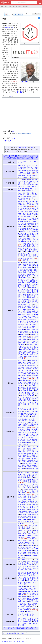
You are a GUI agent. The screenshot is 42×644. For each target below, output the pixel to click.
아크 (33, 218)
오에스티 (26, 181)
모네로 (35, 408)
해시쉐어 (32, 177)
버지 (30, 410)
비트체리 (35, 210)
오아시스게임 (21, 465)
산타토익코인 (21, 483)
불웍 (34, 410)
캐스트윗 (20, 509)
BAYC (19, 419)
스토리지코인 (25, 577)
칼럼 (10, 6)
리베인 (27, 529)
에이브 (31, 434)
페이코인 (30, 401)
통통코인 (33, 397)
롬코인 (28, 279)
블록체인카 (27, 563)
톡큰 (20, 518)
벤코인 (32, 293)
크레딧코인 (30, 338)
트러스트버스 (26, 343)
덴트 (36, 525)
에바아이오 (27, 314)
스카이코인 (26, 213)
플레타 (28, 255)
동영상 (15, 6)
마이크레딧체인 (28, 530)
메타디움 (25, 288)
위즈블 (32, 235)
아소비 (33, 491)
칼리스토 (26, 334)
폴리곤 (26, 351)
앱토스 (29, 221)
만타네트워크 (28, 284)
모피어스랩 (25, 206)
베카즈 (22, 208)
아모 (25, 565)
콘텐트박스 (22, 513)
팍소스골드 (30, 346)
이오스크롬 (28, 240)
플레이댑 (35, 467)
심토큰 (24, 489)
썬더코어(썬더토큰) (24, 216)
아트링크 (20, 494)
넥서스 (32, 193)
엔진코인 (25, 463)
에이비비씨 (31, 382)
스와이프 (24, 379)
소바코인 (29, 483)
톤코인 (33, 341)
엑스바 (23, 384)
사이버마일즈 (25, 375)
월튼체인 (35, 568)
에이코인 (24, 316)
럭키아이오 (28, 276)
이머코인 (20, 326)
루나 (24, 369)
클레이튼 (27, 250)
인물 (27, 629)
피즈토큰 (32, 355)
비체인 (20, 298)
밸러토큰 (33, 593)
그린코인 (20, 408)
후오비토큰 (29, 612)
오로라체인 (28, 230)
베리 (29, 374)
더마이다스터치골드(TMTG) (26, 421)
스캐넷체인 (32, 484)
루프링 (34, 588)
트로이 (28, 441)
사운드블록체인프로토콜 (30, 481)
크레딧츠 (21, 250)
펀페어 (29, 467)
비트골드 (30, 161)
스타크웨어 (27, 411)
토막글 (32, 148)
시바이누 (34, 174)
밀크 (32, 289)
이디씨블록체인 (27, 238)
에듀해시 (24, 498)
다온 (19, 196)
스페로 (36, 488)
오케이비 (25, 601)
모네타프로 (28, 372)
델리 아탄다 (24, 82)
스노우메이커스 (23, 484)
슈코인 (20, 213)
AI (13, 27)
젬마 (27, 436)
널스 (24, 193)
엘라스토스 (21, 226)
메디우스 (23, 532)
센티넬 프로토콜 (32, 301)
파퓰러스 (23, 346)
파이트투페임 (33, 623)
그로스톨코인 (21, 165)
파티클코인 (27, 416)
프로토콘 (35, 253)
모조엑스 (26, 289)
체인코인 (31, 333)
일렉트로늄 (32, 389)
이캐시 (36, 161)
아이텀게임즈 (34, 462)
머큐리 (30, 408)
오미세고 (29, 387)
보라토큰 (23, 479)
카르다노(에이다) (31, 186)
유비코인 (25, 389)
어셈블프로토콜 (31, 311)
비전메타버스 (21, 458)
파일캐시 (23, 582)
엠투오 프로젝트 (31, 321)
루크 (28, 200)
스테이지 (32, 486)
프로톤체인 (30, 402)
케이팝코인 (32, 509)
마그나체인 (31, 618)
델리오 (35, 365)
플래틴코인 (22, 255)
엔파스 (30, 463)
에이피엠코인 (32, 316)
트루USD (26, 610)
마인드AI (34, 283)
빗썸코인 (29, 598)
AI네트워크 (21, 572)
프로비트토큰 (34, 610)
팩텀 (32, 348)
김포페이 (26, 614)
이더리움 (32, 181)
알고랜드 (24, 220)
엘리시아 (23, 321)
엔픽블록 (24, 319)
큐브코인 (30, 554)
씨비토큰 (34, 306)
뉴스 (6, 6)
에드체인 (30, 498)
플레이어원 (21, 468)
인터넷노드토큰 (23, 570)
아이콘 (28, 218)
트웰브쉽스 (29, 345)
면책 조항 (18, 641)
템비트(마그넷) (22, 467)
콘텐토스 (35, 511)
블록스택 (35, 574)
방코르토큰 (26, 593)
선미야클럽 (31, 426)
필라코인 (29, 555)
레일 (30, 588)
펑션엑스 (35, 582)
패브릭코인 (22, 555)
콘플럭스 (33, 247)
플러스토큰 (21, 625)
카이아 (20, 245)
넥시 (26, 586)
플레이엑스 (28, 468)
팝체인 (20, 519)
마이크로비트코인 (25, 169)
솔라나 (36, 211)
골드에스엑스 (26, 419)
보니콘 (25, 534)
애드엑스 (21, 542)
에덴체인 (20, 223)
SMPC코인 (32, 262)
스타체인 (25, 486)
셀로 (28, 377)
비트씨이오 (27, 299)
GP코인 (26, 360)
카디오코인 (23, 552)
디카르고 (35, 274)
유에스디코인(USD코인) (25, 603)
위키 (2, 6)
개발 (13, 627)
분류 (4, 633)
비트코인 (26, 170)
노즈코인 (33, 364)
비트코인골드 (34, 170)
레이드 (28, 452)
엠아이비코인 (31, 228)
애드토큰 (27, 542)
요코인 (27, 233)
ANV (19, 473)
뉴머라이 (35, 524)
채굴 (20, 6)
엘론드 (27, 226)
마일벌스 (20, 284)
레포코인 (24, 278)
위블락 (35, 547)
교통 (20, 627)
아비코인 (35, 308)
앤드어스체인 (22, 221)
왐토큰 (23, 547)
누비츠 (36, 267)
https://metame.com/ (24, 134)
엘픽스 (22, 545)
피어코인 (34, 255)
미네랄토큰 (32, 455)
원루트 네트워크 (34, 601)
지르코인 (32, 436)
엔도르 (30, 544)
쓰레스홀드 (25, 539)
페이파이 (23, 350)
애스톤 (23, 311)
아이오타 (30, 565)
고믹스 (20, 618)
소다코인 (33, 377)
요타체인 (29, 547)
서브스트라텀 (32, 576)
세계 (27, 627)
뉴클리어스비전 (22, 560)
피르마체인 (35, 353)
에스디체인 (26, 566)
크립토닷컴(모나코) (26, 396)
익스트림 (33, 326)
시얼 (35, 304)
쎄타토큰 (34, 489)
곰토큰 (25, 618)
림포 (21, 530)
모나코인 (34, 169)
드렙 (30, 196)
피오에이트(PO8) (23, 355)
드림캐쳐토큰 (35, 473)
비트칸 (26, 596)
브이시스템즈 (28, 210)
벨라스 (27, 208)
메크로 (32, 286)
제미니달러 (23, 605)
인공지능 (9, 627)
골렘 (26, 572)
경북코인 (20, 614)
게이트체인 (21, 586)
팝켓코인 (26, 348)
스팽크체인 (30, 488)
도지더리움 (21, 180)
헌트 (25, 358)
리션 (27, 281)
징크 (32, 550)
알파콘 (30, 540)
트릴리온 (34, 441)
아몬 (30, 381)
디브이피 (24, 273)
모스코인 (25, 455)
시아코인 (33, 577)
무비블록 (32, 476)
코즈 (19, 608)
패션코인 (25, 399)
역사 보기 (20, 14)
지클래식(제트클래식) (32, 415)
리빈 (32, 529)
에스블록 (30, 620)
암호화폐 (6, 156)
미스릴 (31, 478)
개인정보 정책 (5, 641)
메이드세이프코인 (26, 574)
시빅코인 (30, 304)
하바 (32, 521)
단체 (35, 627)
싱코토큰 (20, 306)
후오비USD (22, 612)
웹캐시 (20, 389)
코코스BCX (34, 465)
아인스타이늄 (21, 175)
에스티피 (25, 434)
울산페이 (25, 616)
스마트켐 (26, 303)
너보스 (20, 193)
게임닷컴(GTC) (22, 447)
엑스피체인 (30, 384)
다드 (20, 525)
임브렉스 (28, 329)
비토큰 (35, 534)
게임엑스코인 (31, 447)
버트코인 (20, 170)
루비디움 (23, 200)
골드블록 (25, 264)
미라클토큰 (25, 478)
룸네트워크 (25, 453)
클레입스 (30, 516)
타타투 (36, 516)
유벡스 (23, 324)
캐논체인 (25, 245)
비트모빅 (20, 299)
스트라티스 (33, 213)
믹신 (19, 410)
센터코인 (23, 377)
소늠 (19, 577)
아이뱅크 (29, 431)
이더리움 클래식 (28, 183)
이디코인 (20, 549)
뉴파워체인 (22, 269)
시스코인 (23, 381)
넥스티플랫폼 (25, 364)
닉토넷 (35, 195)
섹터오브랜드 (29, 429)
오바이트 (23, 232)
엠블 (23, 568)
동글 (28, 473)
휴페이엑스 (31, 404)
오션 (26, 545)
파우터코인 (33, 518)
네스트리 (24, 267)
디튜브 (20, 474)
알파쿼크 (33, 494)
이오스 (35, 238)
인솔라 (29, 242)
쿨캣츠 (23, 439)
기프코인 (25, 448)
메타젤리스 (32, 424)
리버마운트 (22, 281)
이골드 (20, 622)
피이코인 (33, 442)
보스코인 (33, 208)
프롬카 (23, 353)
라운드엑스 (21, 276)
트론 (27, 518)
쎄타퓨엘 (20, 491)
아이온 (23, 218)
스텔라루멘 (30, 190)
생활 (11, 629)
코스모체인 (23, 554)
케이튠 (26, 509)
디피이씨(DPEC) (31, 367)
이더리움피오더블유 (28, 185)
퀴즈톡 (28, 513)
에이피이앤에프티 (26, 313)
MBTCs (24, 473)
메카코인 (31, 474)
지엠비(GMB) (26, 243)
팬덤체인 (25, 519)
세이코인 (33, 427)
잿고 (21, 331)
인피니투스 (32, 328)
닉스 (30, 448)
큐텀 (30, 248)
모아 (28, 205)
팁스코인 (20, 442)
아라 (29, 491)
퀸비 (28, 439)
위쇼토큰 (20, 504)
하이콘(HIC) (23, 356)
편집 (15, 14)
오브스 (28, 232)
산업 (29, 627)
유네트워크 (33, 504)
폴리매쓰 (26, 442)
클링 (35, 338)
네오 (28, 193)
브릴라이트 (26, 457)
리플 (35, 189)
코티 (23, 394)
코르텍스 (25, 336)
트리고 (36, 554)
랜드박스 (32, 422)
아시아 (23, 627)
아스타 (35, 381)
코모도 (20, 416)
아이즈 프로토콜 (23, 309)
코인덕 (32, 392)
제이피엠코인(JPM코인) (27, 391)
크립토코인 (14, 82)
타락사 (31, 570)
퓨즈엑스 (23, 402)
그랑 (24, 362)
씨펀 (25, 491)
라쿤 (24, 452)
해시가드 (25, 444)
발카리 (25, 374)
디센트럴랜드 (30, 450)
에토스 (30, 499)
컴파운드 (31, 437)
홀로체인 (25, 260)
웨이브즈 (33, 233)
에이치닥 (33, 566)
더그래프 (25, 525)
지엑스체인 (26, 550)
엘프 (32, 226)
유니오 (20, 506)
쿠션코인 (28, 394)
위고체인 (26, 235)
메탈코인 (36, 370)
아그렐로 (20, 308)
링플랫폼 (32, 281)
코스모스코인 (25, 247)
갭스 (25, 524)
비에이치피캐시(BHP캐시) (29, 296)
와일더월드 (32, 323)
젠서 (34, 622)
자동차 (16, 627)
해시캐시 (21, 163)
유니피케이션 (24, 237)
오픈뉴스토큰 (28, 503)
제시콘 (23, 508)
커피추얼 (26, 392)
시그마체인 (30, 215)
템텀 (23, 397)
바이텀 (25, 426)
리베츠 (22, 561)
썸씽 (28, 489)
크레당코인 (23, 514)
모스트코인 (25, 476)
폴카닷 (30, 253)
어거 (32, 542)
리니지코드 (35, 279)
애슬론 (25, 382)
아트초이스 (32, 309)
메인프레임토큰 (25, 286)
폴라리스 (24, 253)
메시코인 (32, 453)
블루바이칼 (30, 479)
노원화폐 (33, 614)
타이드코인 (25, 177)
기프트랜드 (31, 266)
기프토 (25, 266)
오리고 (26, 413)
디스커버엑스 (32, 273)
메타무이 (32, 288)
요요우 (35, 503)
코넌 (27, 581)
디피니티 (31, 572)
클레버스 (24, 516)
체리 (26, 333)
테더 (21, 610)
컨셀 (31, 334)
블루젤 (30, 534)
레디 (34, 276)
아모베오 (32, 539)
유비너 (25, 506)
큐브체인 (25, 248)
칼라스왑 (28, 607)
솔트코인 (20, 303)
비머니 (25, 161)
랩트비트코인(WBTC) (26, 167)
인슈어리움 (27, 549)
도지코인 (29, 165)
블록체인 (8, 27)
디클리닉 (20, 527)
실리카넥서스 (25, 462)
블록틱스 (32, 294)
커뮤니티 (25, 6)
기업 (32, 627)
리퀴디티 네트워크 (23, 370)
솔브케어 (29, 535)
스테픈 (32, 303)
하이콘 (30, 257)
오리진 (26, 323)
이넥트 (35, 324)
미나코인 (32, 206)
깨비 (32, 419)
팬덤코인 (32, 519)
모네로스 (21, 372)
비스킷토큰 (33, 457)
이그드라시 (32, 237)
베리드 (33, 291)
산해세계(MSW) (31, 458)
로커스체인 (30, 198)
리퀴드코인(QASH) (23, 590)
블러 (25, 595)
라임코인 (30, 560)
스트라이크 (31, 379)
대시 (25, 408)
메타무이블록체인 (28, 203)
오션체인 (31, 545)
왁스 (28, 465)
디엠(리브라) (21, 367)
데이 (30, 586)
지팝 (28, 508)
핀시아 (20, 257)
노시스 (30, 524)
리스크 (32, 200)
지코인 (22, 415)
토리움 (27, 397)
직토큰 (22, 333)
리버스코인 (21, 529)
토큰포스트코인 (26, 341)
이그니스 (29, 324)
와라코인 (35, 387)
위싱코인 (26, 504)
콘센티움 (23, 338)
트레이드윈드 (21, 441)
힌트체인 (23, 557)
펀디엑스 (32, 399)
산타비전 (24, 301)
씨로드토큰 (27, 306)
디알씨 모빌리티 (26, 274)
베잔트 (33, 374)
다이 (36, 419)
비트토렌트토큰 (23, 576)
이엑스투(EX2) (28, 622)
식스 (20, 489)
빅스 (24, 598)
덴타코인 (31, 525)
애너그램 (35, 540)
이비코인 (26, 326)
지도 (14, 629)
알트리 (20, 382)
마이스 (28, 283)
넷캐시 (20, 161)
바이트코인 (25, 410)
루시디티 (34, 527)
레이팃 (28, 527)
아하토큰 (26, 494)
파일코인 (29, 582)
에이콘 (25, 499)
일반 (32, 629)
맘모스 (20, 203)
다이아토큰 (29, 269)
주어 (31, 331)
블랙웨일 (25, 294)
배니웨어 (28, 291)
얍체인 (34, 221)
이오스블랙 (21, 240)
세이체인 (21, 211)
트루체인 (33, 252)
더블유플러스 (28, 365)
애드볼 (25, 496)
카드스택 (34, 243)
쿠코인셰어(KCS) (26, 608)
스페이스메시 (21, 215)
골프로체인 (32, 264)
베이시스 (26, 293)
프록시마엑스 (22, 584)
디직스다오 (25, 422)
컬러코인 (32, 245)
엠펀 (35, 463)
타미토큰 (25, 339)
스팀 (24, 488)
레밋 (31, 189)
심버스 (36, 215)
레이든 (27, 180)
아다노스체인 (28, 308)
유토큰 (27, 579)
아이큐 (27, 493)
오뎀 (22, 503)
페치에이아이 (30, 350)
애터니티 (35, 220)
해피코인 (24, 404)
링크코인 (32, 590)
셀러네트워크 (29, 211)
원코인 (36, 620)
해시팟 (30, 356)
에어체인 (24, 544)
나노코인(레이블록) (23, 189)
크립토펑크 (33, 439)
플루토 (28, 353)
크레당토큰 (31, 514)
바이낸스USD (29, 591)
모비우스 (20, 190)
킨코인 (20, 339)
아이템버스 (33, 493)
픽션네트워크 (25, 521)
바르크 (22, 291)
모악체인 (33, 205)
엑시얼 (31, 318)
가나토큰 (20, 524)
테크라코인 (32, 339)
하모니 (25, 257)
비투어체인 (26, 298)
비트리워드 (33, 298)
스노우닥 (35, 483)
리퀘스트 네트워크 (32, 369)
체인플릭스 (33, 508)
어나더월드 (31, 432)
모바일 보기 (24, 641)
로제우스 (23, 279)
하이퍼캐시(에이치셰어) (27, 258)
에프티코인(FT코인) (32, 600)
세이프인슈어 (21, 535)
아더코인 (33, 216)
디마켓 (23, 450)
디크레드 (23, 198)
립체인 (23, 201)
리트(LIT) (25, 424)
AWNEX (20, 360)
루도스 (25, 474)
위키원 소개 (12, 641)
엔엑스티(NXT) (26, 225)
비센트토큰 (31, 595)
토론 (6, 14)
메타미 (28, 532)
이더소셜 (30, 506)
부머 (21, 210)
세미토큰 (26, 427)
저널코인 (26, 331)
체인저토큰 (31, 605)
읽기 (12, 14)
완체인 (22, 233)
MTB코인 (25, 262)
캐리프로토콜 (32, 552)
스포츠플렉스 (32, 460)
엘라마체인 (31, 319)
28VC (19, 262)
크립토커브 (25, 623)
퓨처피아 (32, 351)
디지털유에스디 (23, 588)
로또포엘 (30, 278)
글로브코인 (30, 362)
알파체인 (24, 540)
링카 (31, 370)
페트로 (31, 616)
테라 (34, 396)
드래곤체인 (25, 196)
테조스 (22, 252)
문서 (3, 14)
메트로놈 (23, 205)
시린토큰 (24, 304)
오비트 (20, 601)
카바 (21, 334)
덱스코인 (35, 586)
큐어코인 (35, 248)
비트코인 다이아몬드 (24, 172)
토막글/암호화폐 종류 (13, 633)
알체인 (30, 220)
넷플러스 (30, 267)
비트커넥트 (23, 620)
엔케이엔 (34, 225)
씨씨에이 (23, 431)
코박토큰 (32, 336)
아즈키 (25, 432)
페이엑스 (24, 401)
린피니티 (28, 561)
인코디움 (25, 328)
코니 (36, 607)
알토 (20, 463)
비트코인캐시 (26, 174)
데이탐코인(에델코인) (26, 271)
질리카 (23, 186)
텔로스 (27, 252)
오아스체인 (28, 568)
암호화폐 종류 (22, 148)
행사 (30, 629)
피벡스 (33, 416)
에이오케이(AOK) (29, 223)
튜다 (23, 518)
